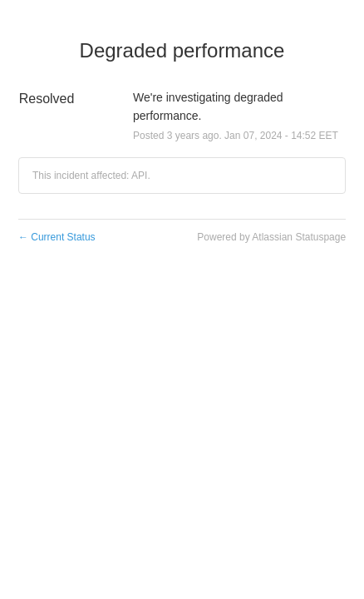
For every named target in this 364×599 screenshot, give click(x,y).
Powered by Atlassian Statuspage (271, 237)
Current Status (57, 237)
